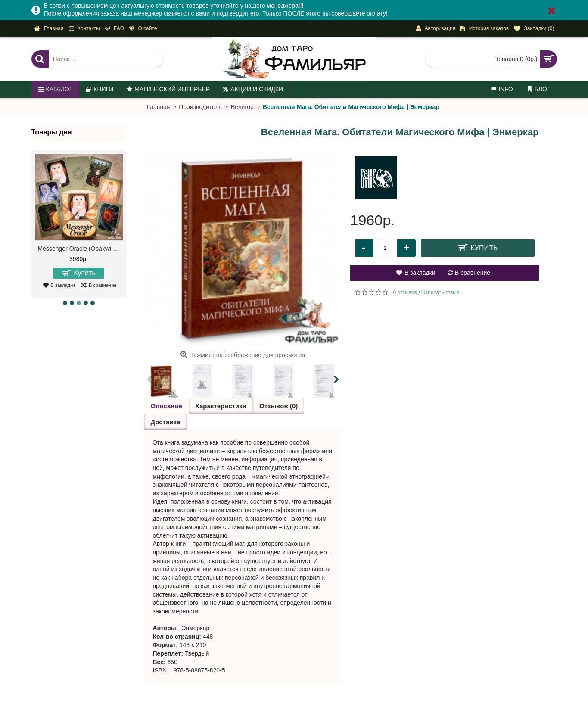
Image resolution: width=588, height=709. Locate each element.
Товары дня (52, 132)
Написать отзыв (440, 292)
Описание (166, 406)
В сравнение (473, 273)
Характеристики (221, 406)
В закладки (420, 273)
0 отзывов (405, 292)
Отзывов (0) (278, 406)
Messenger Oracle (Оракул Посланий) (80, 249)
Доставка (166, 422)
